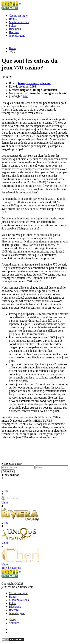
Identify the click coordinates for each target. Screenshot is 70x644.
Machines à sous (19, 22)
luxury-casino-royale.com (34, 83)
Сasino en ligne (18, 16)
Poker (12, 26)
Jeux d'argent (17, 36)
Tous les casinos (11, 568)
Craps (12, 620)
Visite (25, 97)
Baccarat (14, 32)
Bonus (13, 19)
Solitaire (14, 623)
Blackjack (15, 29)
